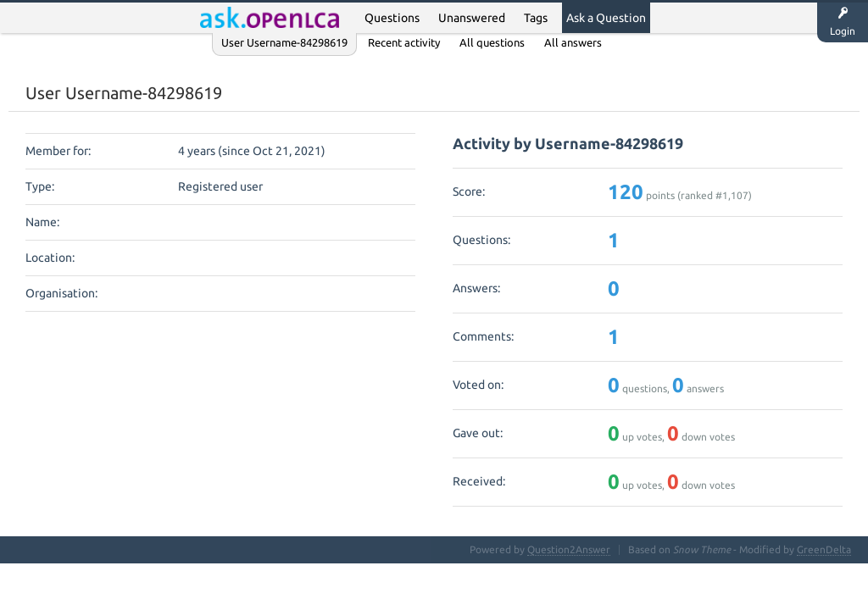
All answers (573, 42)
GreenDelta (824, 549)
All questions (492, 42)
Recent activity (404, 42)
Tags (536, 18)
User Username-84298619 (284, 42)
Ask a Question (606, 18)
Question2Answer (569, 549)
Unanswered (472, 18)
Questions (392, 18)
